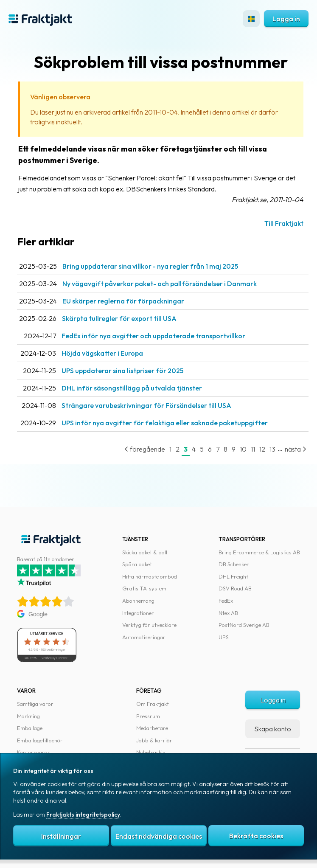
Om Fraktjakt (153, 704)
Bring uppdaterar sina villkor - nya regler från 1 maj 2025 (150, 266)
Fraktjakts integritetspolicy (83, 815)
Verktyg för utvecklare (149, 625)
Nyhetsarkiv (151, 752)
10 (243, 449)
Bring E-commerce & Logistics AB (259, 552)
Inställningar (61, 836)
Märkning (28, 716)
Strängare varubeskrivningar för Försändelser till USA (146, 405)
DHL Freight (233, 576)
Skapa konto (273, 729)
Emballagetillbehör (40, 740)
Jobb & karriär (154, 740)
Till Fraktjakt (284, 223)
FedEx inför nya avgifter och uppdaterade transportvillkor (153, 336)
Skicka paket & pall (145, 552)
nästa (296, 449)
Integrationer (138, 613)
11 (253, 449)
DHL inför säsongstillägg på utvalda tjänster (132, 388)
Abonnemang (138, 601)
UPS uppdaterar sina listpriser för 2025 (122, 371)
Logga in (286, 19)
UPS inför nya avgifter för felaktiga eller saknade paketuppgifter (165, 423)
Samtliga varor (35, 704)
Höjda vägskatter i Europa (102, 353)
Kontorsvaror (34, 752)
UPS (224, 637)
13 (272, 449)
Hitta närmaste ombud (150, 576)
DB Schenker (234, 564)
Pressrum (148, 716)
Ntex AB (228, 613)
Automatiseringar (144, 637)
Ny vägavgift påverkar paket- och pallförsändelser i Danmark (160, 284)
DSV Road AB (235, 588)
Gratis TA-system (144, 588)
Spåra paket (137, 564)
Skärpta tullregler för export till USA (119, 318)
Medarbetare (152, 728)
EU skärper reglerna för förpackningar (123, 301)
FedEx (226, 601)
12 (262, 449)
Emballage (30, 728)
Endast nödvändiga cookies (159, 836)
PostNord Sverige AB (244, 625)
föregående (145, 449)
